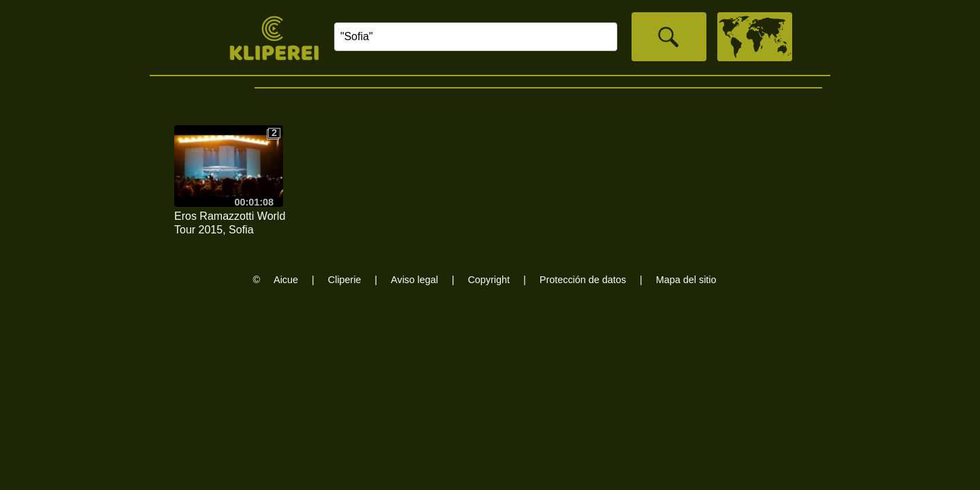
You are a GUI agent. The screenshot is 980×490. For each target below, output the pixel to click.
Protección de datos (583, 280)
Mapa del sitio (686, 280)
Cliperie (345, 280)
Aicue (286, 280)
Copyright (489, 280)
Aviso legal (414, 280)
